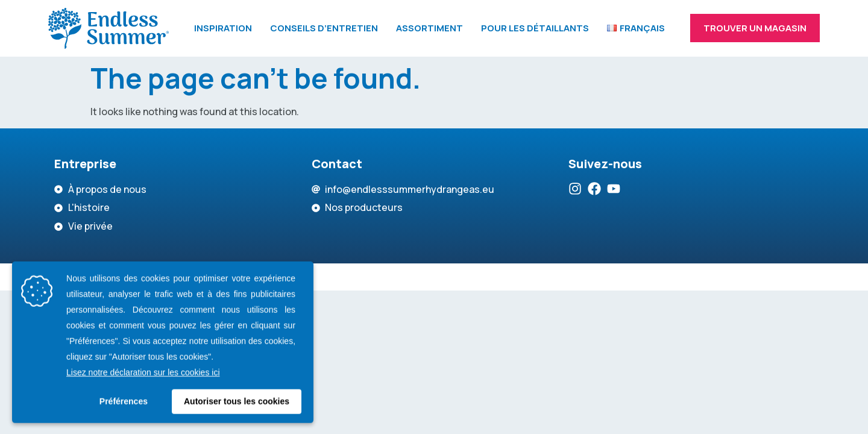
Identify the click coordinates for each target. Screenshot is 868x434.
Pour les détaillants (535, 28)
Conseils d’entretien (324, 28)
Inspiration (223, 28)
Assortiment (429, 28)
